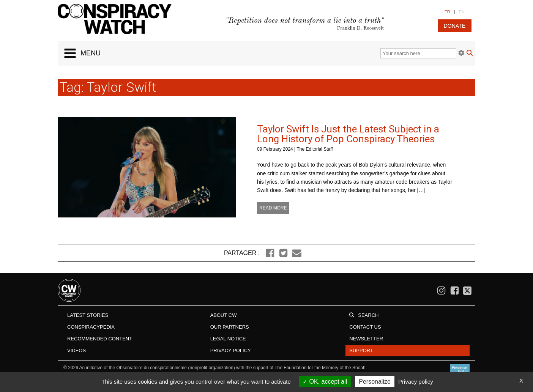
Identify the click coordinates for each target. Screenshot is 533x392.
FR (447, 12)
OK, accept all (325, 382)
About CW (224, 315)
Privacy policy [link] (416, 382)
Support (361, 350)
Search (368, 315)
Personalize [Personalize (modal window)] (375, 382)
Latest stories (88, 315)
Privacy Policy (231, 350)
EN (461, 12)
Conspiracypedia (91, 327)
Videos (76, 350)
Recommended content (100, 339)
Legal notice (228, 339)
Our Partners (230, 327)
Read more (273, 208)
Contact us (365, 327)
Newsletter (366, 339)
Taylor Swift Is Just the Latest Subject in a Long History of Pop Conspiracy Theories (348, 134)
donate (455, 26)
